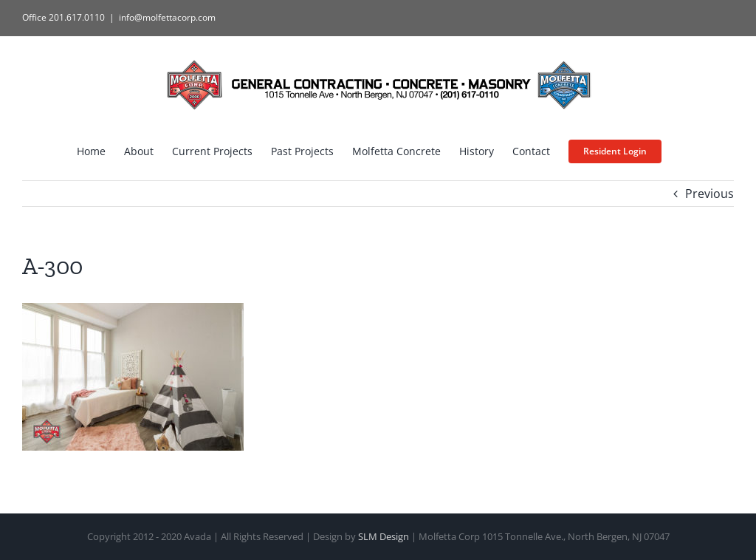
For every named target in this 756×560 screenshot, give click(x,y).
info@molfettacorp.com (167, 17)
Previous (709, 194)
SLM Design (384, 536)
